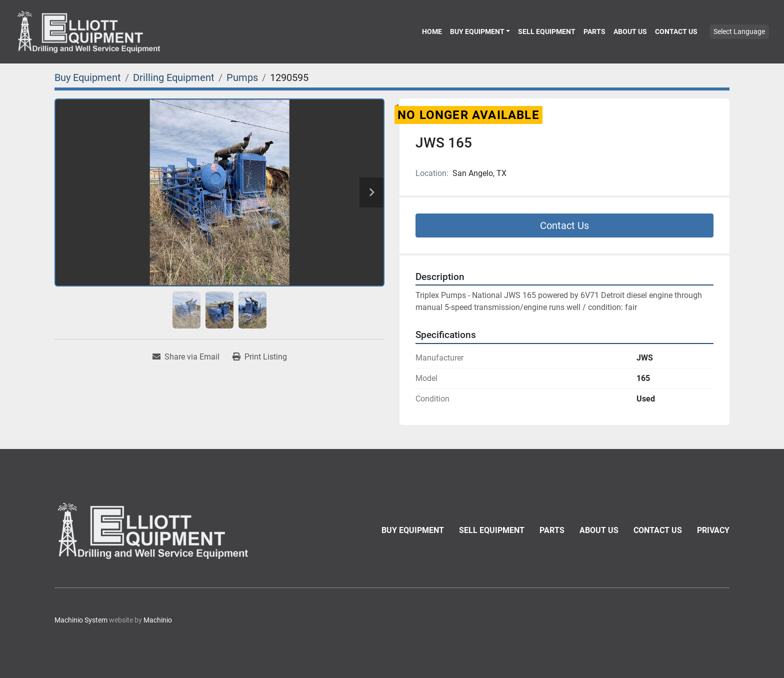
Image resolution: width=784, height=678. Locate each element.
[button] (480, 31)
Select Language (739, 31)
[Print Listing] (260, 357)
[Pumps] (242, 77)
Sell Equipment (547, 31)
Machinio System (81, 620)
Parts (594, 31)
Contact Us (676, 31)
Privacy (713, 530)
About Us (630, 31)
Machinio (158, 620)
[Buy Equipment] (88, 77)
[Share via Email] (186, 357)
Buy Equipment (477, 31)
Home (432, 31)
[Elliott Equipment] (154, 531)
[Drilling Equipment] (174, 77)
